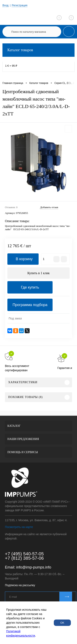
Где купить (30, 287)
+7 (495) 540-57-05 (24, 554)
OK (62, 623)
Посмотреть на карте (19, 527)
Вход (5, 5)
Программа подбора (30, 305)
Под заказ (15, 318)
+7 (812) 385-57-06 (24, 558)
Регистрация (20, 5)
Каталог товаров (38, 50)
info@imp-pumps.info (34, 567)
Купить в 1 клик (38, 273)
